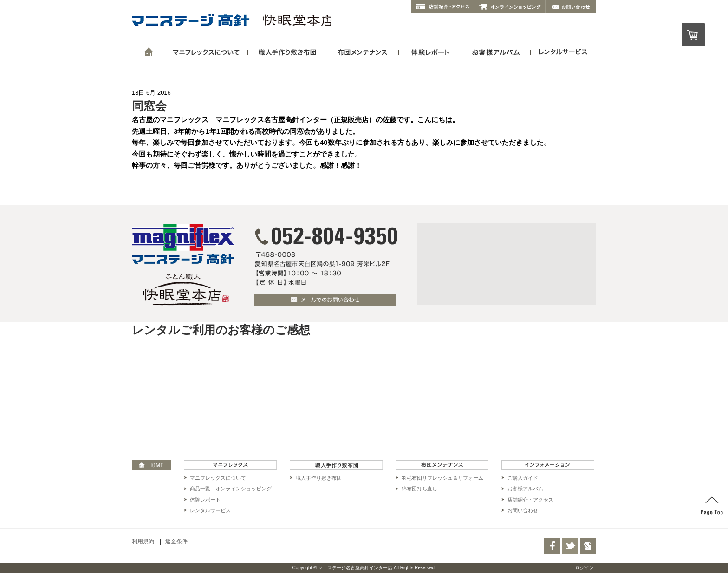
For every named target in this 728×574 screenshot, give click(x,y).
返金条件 (176, 541)
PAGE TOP (712, 507)
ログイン (585, 568)
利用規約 (143, 541)
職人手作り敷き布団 (319, 478)
